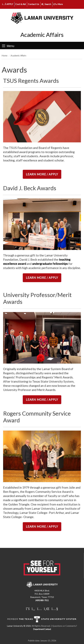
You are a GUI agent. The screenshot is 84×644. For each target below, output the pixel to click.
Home (5, 55)
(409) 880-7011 (42, 600)
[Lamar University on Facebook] (33, 609)
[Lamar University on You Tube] (55, 609)
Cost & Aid (20, 4)
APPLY (8, 4)
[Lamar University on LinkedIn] (47, 609)
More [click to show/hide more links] (58, 4)
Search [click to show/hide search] (46, 4)
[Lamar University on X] (28, 609)
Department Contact (42, 629)
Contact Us (34, 4)
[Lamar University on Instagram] (39, 609)
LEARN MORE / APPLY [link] (42, 174)
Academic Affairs (42, 35)
